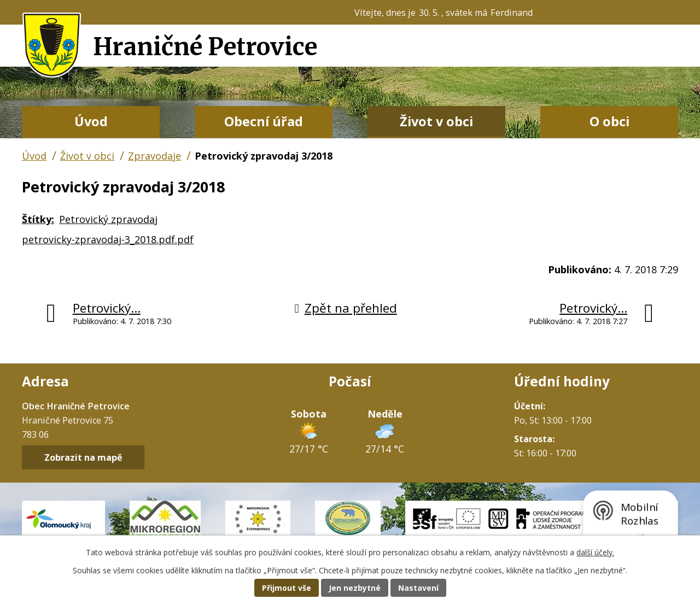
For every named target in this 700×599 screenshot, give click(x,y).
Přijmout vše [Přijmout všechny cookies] (287, 588)
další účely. (595, 552)
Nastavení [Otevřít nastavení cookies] (418, 588)
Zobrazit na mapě (83, 457)
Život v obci (436, 121)
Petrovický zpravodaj (108, 219)
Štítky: (38, 219)
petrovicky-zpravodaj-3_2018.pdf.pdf (108, 239)
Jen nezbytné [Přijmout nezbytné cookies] (355, 588)
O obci (609, 121)
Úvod (91, 121)
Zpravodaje (154, 156)
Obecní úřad (264, 121)
